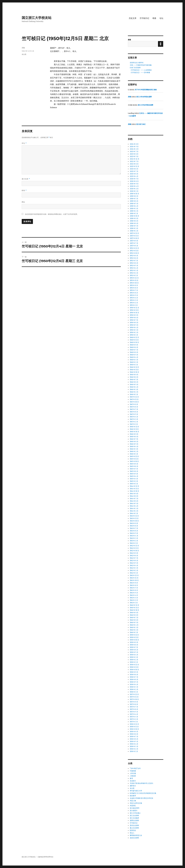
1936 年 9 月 (134, 732)
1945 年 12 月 (134, 456)
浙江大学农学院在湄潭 (144, 97)
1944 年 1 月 (134, 513)
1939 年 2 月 (134, 660)
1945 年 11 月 (134, 459)
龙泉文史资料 (134, 838)
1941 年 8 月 (134, 585)
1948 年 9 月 (134, 375)
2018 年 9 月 (134, 218)
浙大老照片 (134, 811)
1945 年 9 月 (134, 464)
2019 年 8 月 (134, 196)
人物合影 (133, 776)
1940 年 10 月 (134, 610)
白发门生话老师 (135, 68)
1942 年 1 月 (134, 573)
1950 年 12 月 (134, 308)
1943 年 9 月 (134, 523)
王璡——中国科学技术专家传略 (141, 65)
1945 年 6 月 (134, 471)
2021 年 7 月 (134, 171)
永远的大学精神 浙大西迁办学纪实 (141, 798)
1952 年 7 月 (134, 261)
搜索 (129, 40)
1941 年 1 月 (134, 603)
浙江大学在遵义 (135, 813)
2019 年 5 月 (134, 204)
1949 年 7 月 (134, 350)
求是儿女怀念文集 (136, 803)
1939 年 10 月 (134, 640)
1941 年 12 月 (134, 575)
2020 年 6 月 (134, 181)
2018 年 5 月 (134, 226)
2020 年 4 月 (134, 186)
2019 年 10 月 (134, 194)
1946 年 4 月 (134, 447)
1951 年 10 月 (134, 283)
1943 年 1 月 (134, 543)
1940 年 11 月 (134, 608)
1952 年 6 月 (134, 263)
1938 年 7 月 (134, 677)
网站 (23, 202)
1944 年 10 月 (134, 491)
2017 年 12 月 (134, 233)
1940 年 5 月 (134, 623)
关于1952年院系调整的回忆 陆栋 (146, 90)
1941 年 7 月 (134, 588)
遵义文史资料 (134, 828)
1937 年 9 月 (134, 702)
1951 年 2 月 (134, 303)
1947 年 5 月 (134, 414)
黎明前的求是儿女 (136, 835)
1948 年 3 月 (134, 389)
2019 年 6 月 (134, 201)
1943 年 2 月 (134, 541)
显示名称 (26, 179)
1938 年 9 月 (134, 672)
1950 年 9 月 (134, 315)
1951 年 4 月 (134, 298)
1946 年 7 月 (134, 439)
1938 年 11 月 (134, 667)
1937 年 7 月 (134, 707)
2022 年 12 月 (134, 159)
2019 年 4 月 (134, 206)
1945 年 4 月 (134, 476)
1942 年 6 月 (134, 561)
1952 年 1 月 (134, 275)
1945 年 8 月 (134, 466)
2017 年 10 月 (134, 238)
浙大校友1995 (135, 808)
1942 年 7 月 (134, 558)
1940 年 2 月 (134, 630)
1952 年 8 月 (134, 258)
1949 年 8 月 (134, 347)
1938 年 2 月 (134, 689)
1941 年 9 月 (134, 583)
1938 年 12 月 (134, 665)
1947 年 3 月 (134, 419)
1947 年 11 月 (134, 399)
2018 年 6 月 (134, 223)
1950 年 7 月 (134, 320)
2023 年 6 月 (134, 154)
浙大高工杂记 (141, 124)
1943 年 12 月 (134, 516)
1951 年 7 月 (134, 290)
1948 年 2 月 (134, 392)
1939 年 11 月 (134, 637)
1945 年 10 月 (134, 461)
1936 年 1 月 (134, 751)
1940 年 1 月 (134, 632)
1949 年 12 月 (134, 337)
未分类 (132, 788)
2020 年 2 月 (134, 189)
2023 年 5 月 (134, 156)
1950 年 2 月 (134, 332)
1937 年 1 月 (134, 722)
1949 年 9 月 (134, 345)
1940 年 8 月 (134, 615)
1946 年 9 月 (134, 434)
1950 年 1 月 (134, 335)
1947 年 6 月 (134, 412)
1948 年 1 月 (134, 394)
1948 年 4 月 (134, 387)
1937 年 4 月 (134, 714)
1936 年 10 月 (134, 729)
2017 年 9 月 (134, 241)
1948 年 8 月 (134, 377)
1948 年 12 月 (134, 367)
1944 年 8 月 (134, 496)
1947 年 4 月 (134, 417)
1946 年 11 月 (134, 429)
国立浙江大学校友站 (37, 18)
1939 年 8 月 (134, 645)
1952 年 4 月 (134, 268)
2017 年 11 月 (134, 236)
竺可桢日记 (144, 18)
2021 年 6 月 (134, 174)
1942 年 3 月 (134, 568)
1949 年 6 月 (134, 352)
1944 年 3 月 (134, 508)
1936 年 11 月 (134, 727)
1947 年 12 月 (134, 397)
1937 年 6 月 (134, 709)
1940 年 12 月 (134, 605)
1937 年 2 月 (134, 719)
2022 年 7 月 (134, 161)
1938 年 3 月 (134, 687)
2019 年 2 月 (134, 211)
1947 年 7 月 (134, 409)
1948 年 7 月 (134, 380)
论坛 (161, 18)
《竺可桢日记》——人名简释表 (141, 70)
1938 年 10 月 (134, 670)
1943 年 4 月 (134, 536)
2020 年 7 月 (134, 179)
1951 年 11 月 (134, 280)
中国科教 (133, 771)
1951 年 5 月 (134, 295)
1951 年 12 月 (134, 278)
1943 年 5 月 (134, 533)
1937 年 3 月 (134, 717)
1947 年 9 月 (134, 404)
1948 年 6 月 (134, 382)
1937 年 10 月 (134, 699)
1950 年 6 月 (134, 323)
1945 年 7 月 (134, 469)
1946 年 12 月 (134, 427)
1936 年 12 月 (134, 724)
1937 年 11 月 (134, 697)
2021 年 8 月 (134, 169)
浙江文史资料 (134, 816)
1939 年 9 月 (134, 642)
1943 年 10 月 (134, 521)
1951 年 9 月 (134, 285)
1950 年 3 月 (134, 330)
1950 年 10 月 (134, 313)
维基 (154, 18)
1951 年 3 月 (134, 300)
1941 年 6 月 (134, 590)
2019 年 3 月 (134, 209)
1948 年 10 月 (134, 372)
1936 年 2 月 (134, 749)
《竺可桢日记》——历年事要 (140, 73)
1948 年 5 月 (134, 385)
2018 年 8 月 (134, 221)
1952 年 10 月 (134, 253)
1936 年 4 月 (134, 744)
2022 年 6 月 (134, 164)
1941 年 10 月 (134, 580)
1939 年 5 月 (134, 652)
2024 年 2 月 (134, 149)
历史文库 (133, 18)
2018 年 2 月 (134, 231)
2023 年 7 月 (134, 152)
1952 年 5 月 (134, 266)
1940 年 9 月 (134, 613)
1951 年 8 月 (134, 288)
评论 (24, 143)
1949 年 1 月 (134, 365)
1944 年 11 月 (134, 489)
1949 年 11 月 (134, 340)
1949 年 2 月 (134, 362)
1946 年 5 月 (134, 444)
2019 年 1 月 (134, 213)
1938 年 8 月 (134, 675)
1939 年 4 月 (134, 655)
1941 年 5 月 (134, 593)
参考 (131, 778)
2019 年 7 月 (134, 199)
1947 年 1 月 (134, 424)
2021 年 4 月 (134, 176)
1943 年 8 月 (134, 526)
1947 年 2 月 (134, 422)
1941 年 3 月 (134, 598)
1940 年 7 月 (134, 618)
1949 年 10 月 (134, 342)
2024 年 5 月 (134, 147)
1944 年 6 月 (134, 501)
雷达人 (132, 833)
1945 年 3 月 (134, 479)
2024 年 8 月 (134, 144)
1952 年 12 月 (134, 248)
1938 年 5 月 (134, 682)
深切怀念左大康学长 (137, 63)
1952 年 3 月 (134, 271)
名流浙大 (133, 781)
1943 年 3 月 (134, 538)
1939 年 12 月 (134, 635)
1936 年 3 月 (134, 746)
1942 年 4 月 (134, 566)
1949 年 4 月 (134, 357)
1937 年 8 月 (134, 704)
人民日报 (133, 773)
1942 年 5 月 (134, 563)
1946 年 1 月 (134, 454)
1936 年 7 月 (134, 737)
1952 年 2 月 (134, 273)
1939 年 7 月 (134, 647)
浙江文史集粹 (134, 818)
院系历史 (133, 830)
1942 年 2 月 (134, 570)
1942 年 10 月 (134, 551)
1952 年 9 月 (134, 256)
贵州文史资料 (134, 825)
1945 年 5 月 (134, 474)
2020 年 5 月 (134, 184)
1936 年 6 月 (134, 739)
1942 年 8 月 (134, 556)
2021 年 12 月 (134, 166)
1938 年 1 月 (134, 692)
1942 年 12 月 (134, 546)
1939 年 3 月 (134, 657)
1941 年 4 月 (134, 595)
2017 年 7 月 (134, 243)
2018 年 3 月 (134, 228)
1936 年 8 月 (134, 734)
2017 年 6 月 (134, 246)
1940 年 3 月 (134, 627)
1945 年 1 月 (134, 484)
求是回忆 (133, 806)
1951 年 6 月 (134, 293)
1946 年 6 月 (134, 442)
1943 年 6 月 (134, 531)
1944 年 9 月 (134, 494)
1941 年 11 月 (134, 578)
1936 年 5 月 (134, 742)
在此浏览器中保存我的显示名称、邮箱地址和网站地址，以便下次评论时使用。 (52, 214)
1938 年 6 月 (134, 680)
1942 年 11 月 (134, 548)
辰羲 (23, 48)
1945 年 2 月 (134, 481)
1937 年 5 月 (134, 712)
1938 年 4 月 (134, 684)
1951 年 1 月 (134, 305)
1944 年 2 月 (134, 511)
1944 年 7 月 (134, 499)
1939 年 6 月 (134, 650)
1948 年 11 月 (134, 370)
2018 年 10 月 (134, 216)
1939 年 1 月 (134, 662)
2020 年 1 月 (134, 191)
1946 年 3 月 (134, 449)
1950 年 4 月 (134, 328)
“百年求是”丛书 (135, 768)
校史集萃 (133, 796)
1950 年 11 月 (134, 310)
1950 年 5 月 (134, 325)
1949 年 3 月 (134, 360)
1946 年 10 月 (134, 432)
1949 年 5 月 (134, 355)
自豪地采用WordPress (45, 857)
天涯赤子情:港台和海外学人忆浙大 (141, 783)
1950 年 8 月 (134, 318)
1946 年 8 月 (134, 437)
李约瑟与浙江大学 (136, 791)
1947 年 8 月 (134, 407)
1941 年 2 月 (134, 600)
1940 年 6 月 (134, 620)
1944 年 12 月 (134, 486)
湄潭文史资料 (134, 820)
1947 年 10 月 (134, 402)
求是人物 (133, 801)
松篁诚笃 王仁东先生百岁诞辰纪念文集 (143, 793)
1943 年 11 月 (134, 518)
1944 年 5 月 (134, 504)
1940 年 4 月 (134, 625)
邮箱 (24, 190)
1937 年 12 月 (134, 694)
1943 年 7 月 (134, 528)
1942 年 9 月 (134, 553)
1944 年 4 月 (134, 506)
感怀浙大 (133, 786)
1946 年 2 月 (134, 451)
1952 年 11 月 (134, 251)
